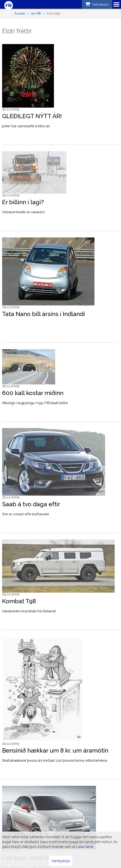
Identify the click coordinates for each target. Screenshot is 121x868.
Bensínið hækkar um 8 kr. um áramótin (55, 751)
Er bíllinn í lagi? (23, 202)
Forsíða (20, 14)
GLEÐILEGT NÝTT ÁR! (32, 116)
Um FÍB (36, 14)
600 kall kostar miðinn (33, 393)
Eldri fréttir (54, 14)
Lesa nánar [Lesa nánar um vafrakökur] (85, 847)
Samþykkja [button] (61, 861)
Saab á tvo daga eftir (31, 504)
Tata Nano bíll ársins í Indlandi (44, 314)
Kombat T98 (19, 601)
